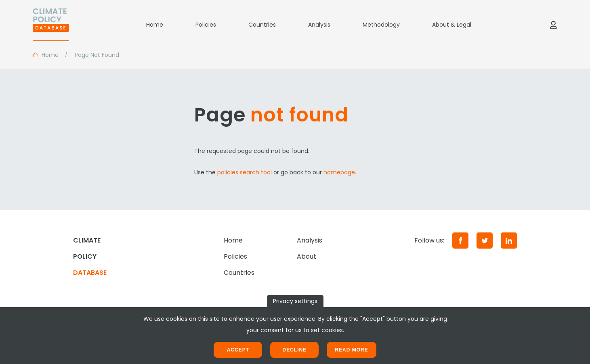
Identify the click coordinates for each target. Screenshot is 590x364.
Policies (206, 25)
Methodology (381, 25)
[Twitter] (485, 241)
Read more (351, 350)
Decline (294, 350)
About (307, 256)
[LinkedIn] (509, 241)
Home (155, 25)
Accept (238, 350)
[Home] (51, 25)
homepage (339, 172)
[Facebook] (460, 241)
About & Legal (452, 25)
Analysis (319, 25)
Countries (262, 25)
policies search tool (245, 172)
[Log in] (553, 25)
